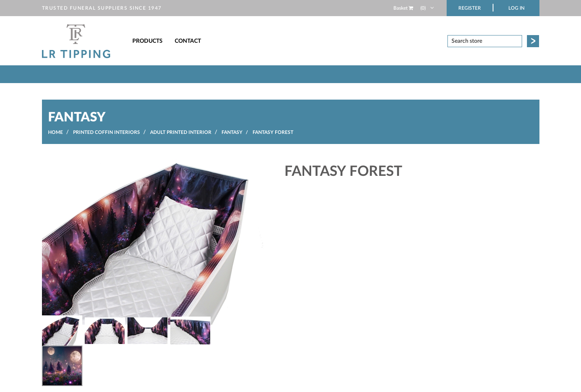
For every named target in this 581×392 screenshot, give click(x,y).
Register (470, 8)
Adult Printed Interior (181, 132)
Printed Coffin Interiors (107, 132)
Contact (188, 41)
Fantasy (232, 132)
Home (55, 132)
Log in (516, 8)
